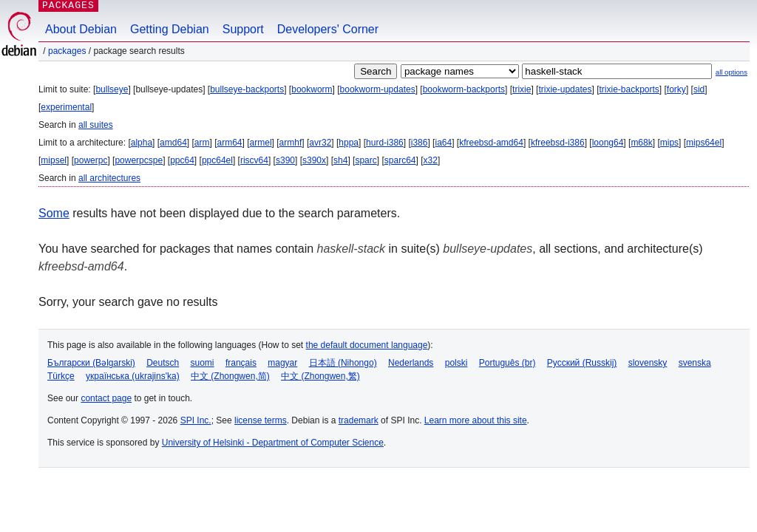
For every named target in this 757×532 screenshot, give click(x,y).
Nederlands (411, 363)
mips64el (704, 143)
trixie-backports (629, 89)
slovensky (648, 363)
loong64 (608, 143)
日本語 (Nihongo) (343, 363)
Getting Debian (170, 29)
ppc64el (217, 160)
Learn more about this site (476, 420)
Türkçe (61, 376)
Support (243, 29)
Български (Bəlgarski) (91, 363)
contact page (106, 398)
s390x (314, 160)
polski (456, 363)
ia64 (443, 143)
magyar (282, 363)
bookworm (312, 89)
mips (669, 143)
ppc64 (182, 160)
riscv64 (254, 160)
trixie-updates (565, 89)
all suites (96, 125)
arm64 (230, 143)
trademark (359, 420)
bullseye (112, 89)
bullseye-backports (247, 89)
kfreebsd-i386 (558, 143)
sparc (366, 160)
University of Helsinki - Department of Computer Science (273, 443)
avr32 (320, 143)
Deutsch (163, 363)
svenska (695, 363)
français (241, 363)
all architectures (109, 178)
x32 (431, 160)
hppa (349, 143)
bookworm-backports (464, 89)
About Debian (81, 29)
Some (54, 213)
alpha (142, 143)
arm (202, 143)
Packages (67, 51)
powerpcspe (139, 160)
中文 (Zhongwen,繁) (320, 376)
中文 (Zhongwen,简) (230, 376)
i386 (420, 143)
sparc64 (400, 160)
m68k (641, 143)
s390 (285, 160)
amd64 (173, 143)
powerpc (91, 160)
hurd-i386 (385, 143)
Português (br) (508, 363)
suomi (203, 363)
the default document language (367, 345)
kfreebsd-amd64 (491, 143)
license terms (261, 420)
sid (699, 89)
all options (731, 72)
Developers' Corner (328, 29)
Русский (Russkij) (582, 363)
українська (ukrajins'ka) (133, 376)
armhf (291, 143)
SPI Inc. (196, 420)
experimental (66, 107)
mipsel (54, 160)
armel (261, 143)
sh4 (340, 160)
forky (676, 89)
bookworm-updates (378, 89)
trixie (522, 89)
